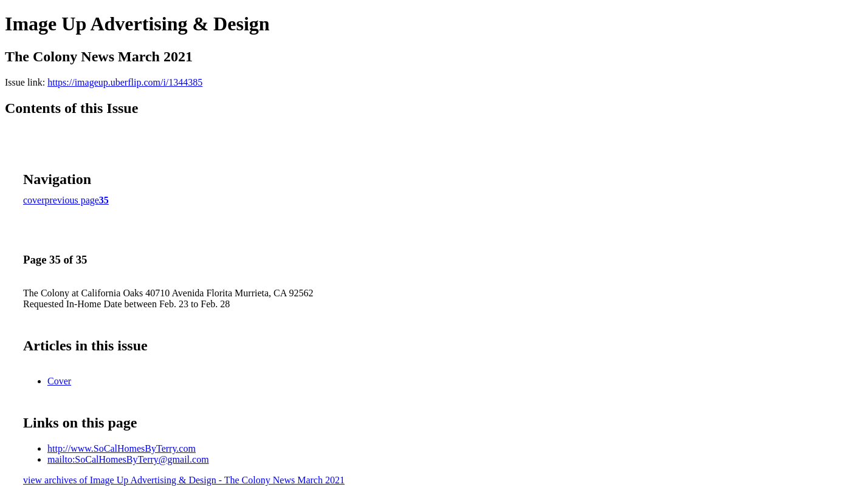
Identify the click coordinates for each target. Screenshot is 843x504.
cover (34, 200)
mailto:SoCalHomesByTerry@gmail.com (128, 459)
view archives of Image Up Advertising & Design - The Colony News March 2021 (184, 480)
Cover (59, 381)
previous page (72, 200)
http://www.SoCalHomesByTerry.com (122, 448)
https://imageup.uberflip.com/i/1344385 (125, 82)
